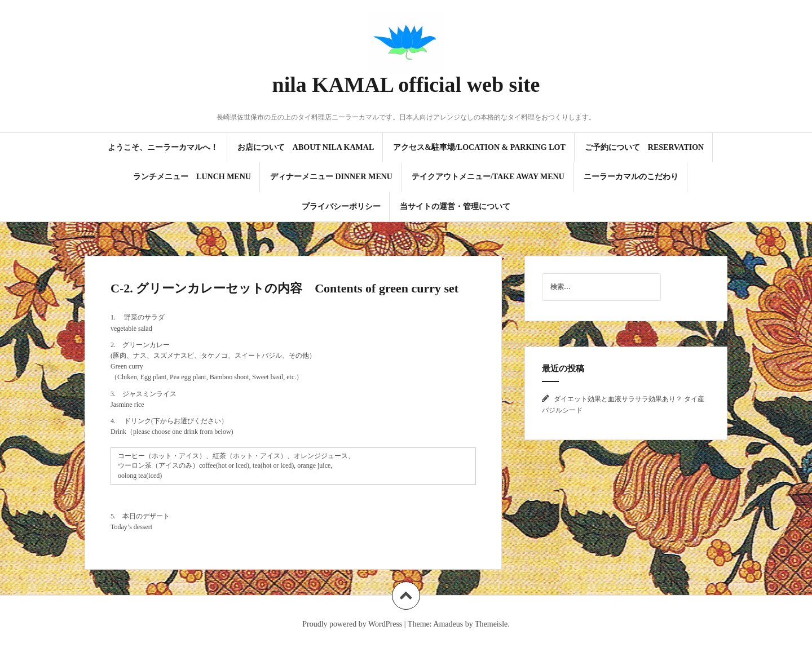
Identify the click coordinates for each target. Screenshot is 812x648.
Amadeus (448, 624)
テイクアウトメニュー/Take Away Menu (488, 177)
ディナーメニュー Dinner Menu (331, 177)
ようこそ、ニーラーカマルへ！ (163, 147)
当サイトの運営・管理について (455, 207)
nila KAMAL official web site (406, 85)
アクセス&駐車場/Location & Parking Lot (479, 147)
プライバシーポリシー (341, 207)
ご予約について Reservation (644, 147)
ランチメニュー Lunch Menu (192, 177)
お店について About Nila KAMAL (306, 147)
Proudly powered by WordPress (352, 624)
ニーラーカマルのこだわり (631, 177)
